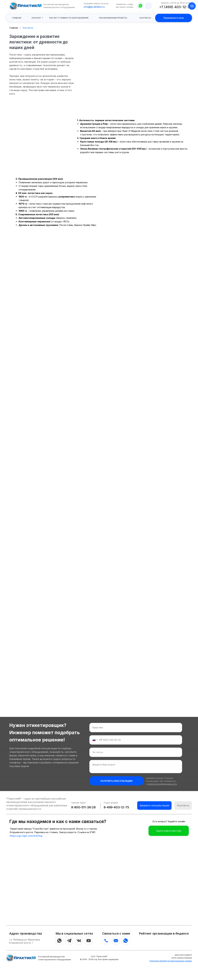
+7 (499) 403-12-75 (175, 7)
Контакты (28, 28)
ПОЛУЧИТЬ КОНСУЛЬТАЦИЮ (117, 781)
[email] (136, 752)
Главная (14, 28)
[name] (136, 728)
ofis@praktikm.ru (94, 7)
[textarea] (136, 767)
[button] (69, 18)
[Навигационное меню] (192, 6)
